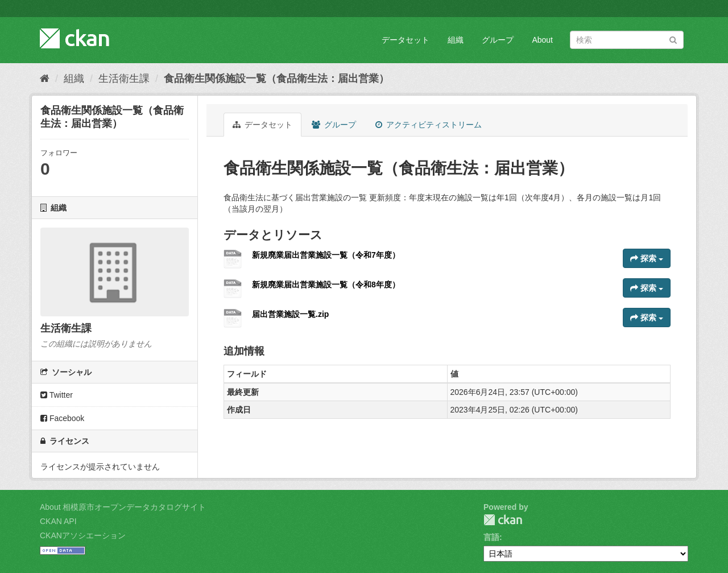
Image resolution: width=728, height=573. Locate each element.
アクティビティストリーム (429, 125)
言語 (491, 537)
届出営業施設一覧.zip (290, 314)
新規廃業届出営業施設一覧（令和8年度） (326, 285)
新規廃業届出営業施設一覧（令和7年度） (326, 255)
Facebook (62, 418)
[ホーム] (45, 79)
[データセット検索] (627, 40)
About (542, 40)
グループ (498, 40)
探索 (647, 258)
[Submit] (673, 39)
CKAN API (58, 521)
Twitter (57, 395)
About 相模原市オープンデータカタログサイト (123, 507)
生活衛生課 (124, 79)
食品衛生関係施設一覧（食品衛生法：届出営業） (276, 79)
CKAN (503, 520)
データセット (406, 40)
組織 (456, 40)
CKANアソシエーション (83, 535)
